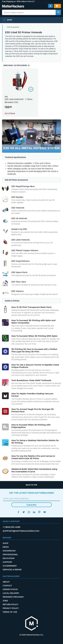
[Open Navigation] (8, 20)
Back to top (31, 485)
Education (9, 558)
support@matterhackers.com (21, 531)
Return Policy (10, 604)
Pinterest (39, 512)
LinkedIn (34, 512)
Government (10, 566)
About (6, 582)
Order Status (10, 589)
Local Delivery (11, 593)
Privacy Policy (11, 608)
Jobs (5, 601)
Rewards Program (13, 597)
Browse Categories (17, 65)
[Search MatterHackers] (58, 12)
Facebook (18, 512)
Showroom (9, 551)
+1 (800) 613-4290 (11, 527)
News (6, 547)
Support (7, 562)
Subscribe (31, 505)
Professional (10, 555)
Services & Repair (12, 570)
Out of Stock (10, 113)
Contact (7, 586)
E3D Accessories (13, 27)
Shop (6, 543)
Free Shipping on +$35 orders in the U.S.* (18, 1)
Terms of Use (10, 612)
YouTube (45, 512)
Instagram (29, 512)
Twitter (24, 512)
